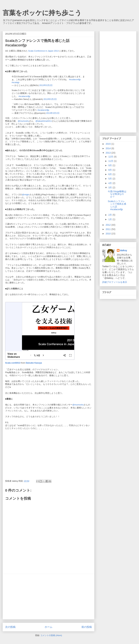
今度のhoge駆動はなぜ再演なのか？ (117, 194)
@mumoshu (23, 121)
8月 (110, 170)
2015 (109, 144)
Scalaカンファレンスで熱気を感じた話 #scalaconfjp (117, 205)
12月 (111, 157)
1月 (110, 219)
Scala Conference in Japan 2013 (43, 51)
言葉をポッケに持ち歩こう (42, 13)
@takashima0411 (44, 121)
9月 (110, 165)
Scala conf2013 (13, 363)
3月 (110, 188)
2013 (109, 153)
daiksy (124, 250)
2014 (109, 148)
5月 (110, 179)
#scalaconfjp (75, 79)
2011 (109, 229)
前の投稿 (87, 627)
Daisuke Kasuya (34, 363)
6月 (110, 174)
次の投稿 (10, 627)
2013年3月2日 (46, 85)
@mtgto (26, 195)
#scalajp (16, 82)
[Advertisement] (48, 597)
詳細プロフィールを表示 (115, 282)
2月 (110, 215)
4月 (110, 183)
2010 (109, 234)
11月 (111, 161)
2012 (109, 225)
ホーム (48, 627)
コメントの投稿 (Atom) (51, 635)
